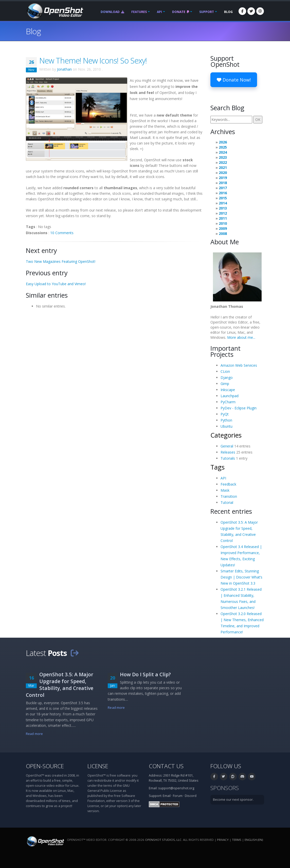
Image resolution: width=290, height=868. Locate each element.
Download (112, 12)
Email (167, 796)
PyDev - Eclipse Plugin (239, 408)
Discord (191, 796)
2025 (223, 147)
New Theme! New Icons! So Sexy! (93, 60)
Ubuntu (226, 426)
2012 (223, 213)
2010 (223, 223)
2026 (223, 142)
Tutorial (227, 502)
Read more (34, 734)
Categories (226, 435)
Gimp (225, 384)
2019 (223, 178)
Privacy (223, 840)
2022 (223, 162)
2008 (223, 234)
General (227, 446)
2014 (223, 203)
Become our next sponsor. (233, 800)
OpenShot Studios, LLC (163, 840)
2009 (223, 228)
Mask (225, 490)
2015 (223, 198)
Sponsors (225, 788)
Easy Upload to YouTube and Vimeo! (56, 284)
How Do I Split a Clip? (145, 674)
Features (139, 12)
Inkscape (228, 390)
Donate (181, 12)
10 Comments (62, 233)
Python (226, 420)
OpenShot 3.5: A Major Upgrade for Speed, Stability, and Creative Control (60, 685)
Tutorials (228, 458)
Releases (228, 452)
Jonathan (64, 69)
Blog (228, 12)
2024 (223, 152)
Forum (178, 796)
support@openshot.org (176, 788)
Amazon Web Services (239, 365)
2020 (223, 173)
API (159, 12)
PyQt (225, 414)
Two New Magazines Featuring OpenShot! (61, 261)
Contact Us (166, 766)
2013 (223, 208)
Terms (237, 840)
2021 (223, 167)
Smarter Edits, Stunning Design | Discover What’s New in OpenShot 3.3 (241, 577)
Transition (229, 496)
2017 (223, 188)
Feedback (228, 484)
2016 (223, 193)
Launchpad (230, 396)
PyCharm (228, 402)
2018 (223, 183)
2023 (223, 157)
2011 (223, 218)
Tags (217, 467)
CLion (225, 371)
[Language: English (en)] (260, 11)
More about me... (241, 337)
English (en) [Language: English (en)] (254, 840)
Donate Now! (234, 80)
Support (207, 12)
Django (227, 377)
